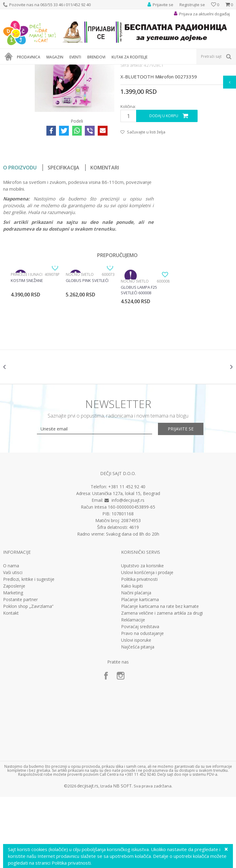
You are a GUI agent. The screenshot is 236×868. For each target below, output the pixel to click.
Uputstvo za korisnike (142, 636)
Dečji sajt (11, 68)
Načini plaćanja (136, 664)
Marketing (13, 664)
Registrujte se (192, 5)
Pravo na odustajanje (142, 704)
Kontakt (11, 684)
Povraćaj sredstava (140, 697)
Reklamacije (133, 691)
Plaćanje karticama (140, 670)
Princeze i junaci (27, 341)
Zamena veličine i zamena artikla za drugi (162, 684)
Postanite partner (20, 670)
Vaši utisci (13, 643)
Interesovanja (155, 68)
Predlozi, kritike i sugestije (29, 650)
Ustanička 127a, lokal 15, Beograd (126, 564)
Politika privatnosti (139, 650)
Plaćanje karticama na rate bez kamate (160, 677)
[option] (35, 362)
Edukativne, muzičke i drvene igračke (107, 68)
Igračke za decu (57, 68)
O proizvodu (20, 235)
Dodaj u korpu (164, 183)
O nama (11, 636)
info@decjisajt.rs (128, 571)
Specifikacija (63, 235)
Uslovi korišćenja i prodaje (147, 643)
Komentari (105, 235)
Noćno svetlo (80, 341)
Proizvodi (31, 68)
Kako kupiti (132, 657)
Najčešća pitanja (138, 718)
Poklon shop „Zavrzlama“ (28, 677)
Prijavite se (186, 499)
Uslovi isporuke (136, 711)
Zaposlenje (14, 657)
